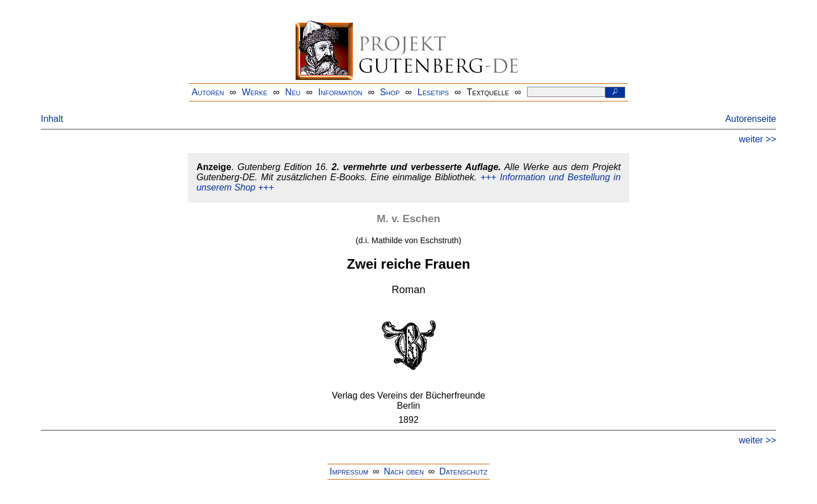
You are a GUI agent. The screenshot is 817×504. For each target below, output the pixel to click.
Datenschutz (463, 471)
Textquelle (488, 92)
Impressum (349, 471)
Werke (254, 92)
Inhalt (52, 119)
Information (340, 92)
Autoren (208, 92)
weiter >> (757, 139)
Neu (293, 92)
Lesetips (433, 92)
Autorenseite (751, 119)
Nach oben (403, 471)
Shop (390, 92)
